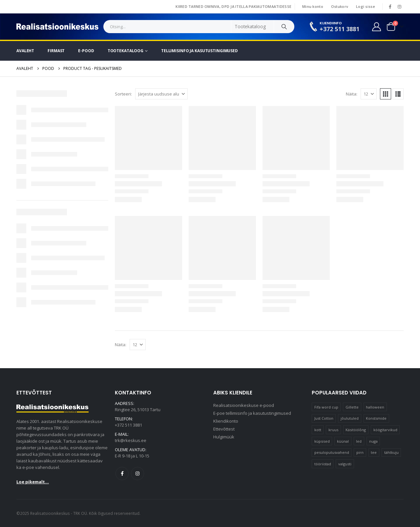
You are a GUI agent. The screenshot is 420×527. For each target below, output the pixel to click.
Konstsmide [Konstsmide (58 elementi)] (376, 418)
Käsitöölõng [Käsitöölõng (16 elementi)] (356, 430)
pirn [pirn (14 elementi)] (360, 452)
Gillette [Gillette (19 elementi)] (352, 407)
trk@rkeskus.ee (131, 440)
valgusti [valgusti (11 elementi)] (345, 464)
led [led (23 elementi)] (359, 441)
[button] (386, 94)
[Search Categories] (253, 27)
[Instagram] (399, 7)
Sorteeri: (123, 94)
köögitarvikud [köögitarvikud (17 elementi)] (385, 430)
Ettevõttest (224, 429)
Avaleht (25, 51)
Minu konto (313, 6)
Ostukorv (340, 6)
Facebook (122, 474)
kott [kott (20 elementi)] (318, 430)
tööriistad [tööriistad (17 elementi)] (323, 464)
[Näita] (369, 94)
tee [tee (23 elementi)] (374, 452)
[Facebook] (390, 7)
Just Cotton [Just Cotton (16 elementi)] (324, 418)
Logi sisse (366, 6)
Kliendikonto (226, 421)
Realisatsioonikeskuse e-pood (244, 405)
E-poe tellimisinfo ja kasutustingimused (252, 413)
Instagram (137, 474)
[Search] (284, 27)
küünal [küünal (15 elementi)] (343, 441)
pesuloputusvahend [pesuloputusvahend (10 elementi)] (332, 452)
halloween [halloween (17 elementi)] (375, 407)
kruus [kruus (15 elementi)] (333, 430)
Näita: (352, 94)
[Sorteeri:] (161, 94)
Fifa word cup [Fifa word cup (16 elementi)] (326, 407)
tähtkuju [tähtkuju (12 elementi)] (391, 452)
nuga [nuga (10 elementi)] (373, 441)
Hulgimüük (224, 437)
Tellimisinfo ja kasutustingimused (199, 51)
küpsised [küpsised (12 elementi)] (322, 441)
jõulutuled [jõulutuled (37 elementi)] (350, 418)
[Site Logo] (57, 27)
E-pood (86, 51)
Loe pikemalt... (33, 482)
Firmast (56, 51)
